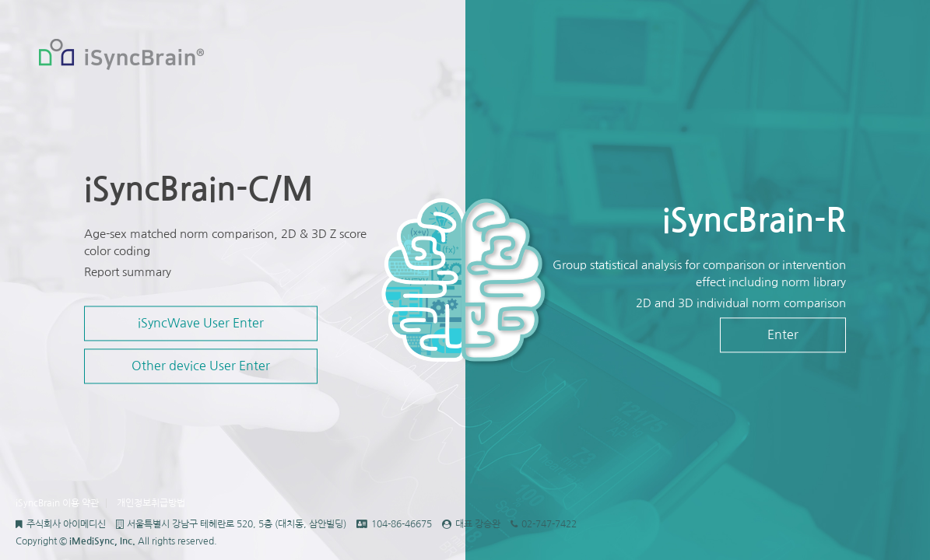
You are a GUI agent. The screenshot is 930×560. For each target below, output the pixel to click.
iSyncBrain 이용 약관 (57, 503)
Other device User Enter (201, 366)
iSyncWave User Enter (201, 324)
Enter (783, 335)
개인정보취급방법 (151, 503)
